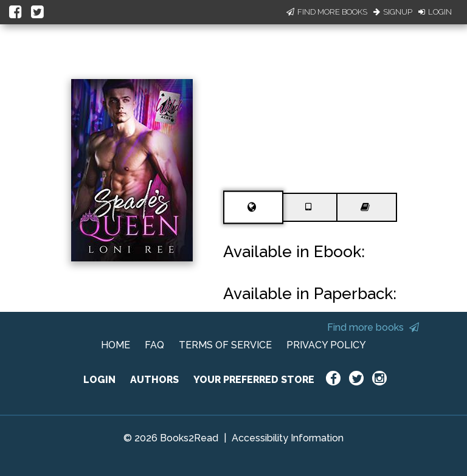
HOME (116, 345)
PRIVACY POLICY (326, 345)
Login (435, 12)
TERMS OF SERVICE (225, 345)
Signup (393, 12)
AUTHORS (154, 380)
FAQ (154, 345)
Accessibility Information (288, 438)
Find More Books (327, 12)
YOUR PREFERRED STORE (254, 380)
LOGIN (99, 380)
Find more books (373, 327)
